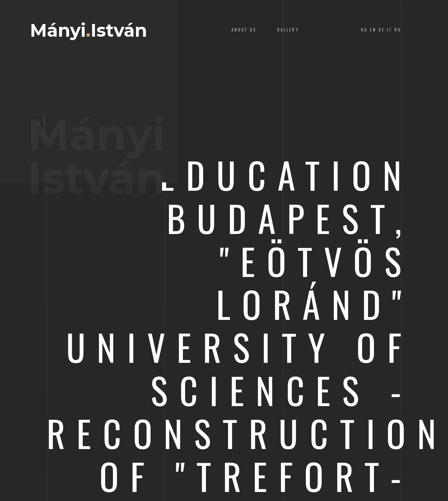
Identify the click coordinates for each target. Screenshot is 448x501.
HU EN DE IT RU (381, 30)
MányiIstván (89, 30)
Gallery (288, 30)
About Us (244, 30)
